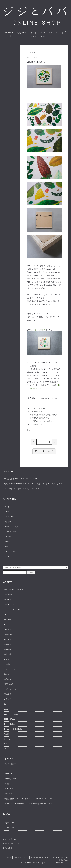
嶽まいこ (37, 57)
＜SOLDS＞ (9, 789)
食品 (6, 547)
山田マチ (8, 699)
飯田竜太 (8, 639)
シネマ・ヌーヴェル (12, 610)
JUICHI (7, 614)
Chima (7, 624)
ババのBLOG (9, 828)
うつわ (7, 512)
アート (36, 53)
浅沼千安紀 (9, 634)
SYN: (6, 744)
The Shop (8, 595)
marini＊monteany (12, 714)
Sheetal (7, 739)
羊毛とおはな (9, 600)
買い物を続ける (36, 424)
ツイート (30, 430)
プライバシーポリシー (61, 857)
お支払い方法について (10, 839)
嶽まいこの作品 (39, 330)
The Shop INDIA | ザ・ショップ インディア (22, 489)
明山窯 (7, 734)
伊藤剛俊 (8, 644)
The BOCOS (9, 604)
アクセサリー (9, 522)
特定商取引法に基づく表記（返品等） (45, 415)
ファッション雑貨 (11, 527)
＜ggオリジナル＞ (11, 779)
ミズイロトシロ (10, 689)
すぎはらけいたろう (12, 669)
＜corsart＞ (9, 774)
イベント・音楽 (10, 552)
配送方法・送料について (11, 844)
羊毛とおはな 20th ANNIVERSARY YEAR (21, 479)
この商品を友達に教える (39, 418)
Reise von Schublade (13, 729)
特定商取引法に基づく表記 (40, 857)
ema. (6, 709)
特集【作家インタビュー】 (15, 590)
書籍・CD (8, 542)
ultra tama (9, 749)
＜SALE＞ (8, 794)
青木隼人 (8, 629)
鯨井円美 (8, 654)
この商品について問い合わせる (42, 421)
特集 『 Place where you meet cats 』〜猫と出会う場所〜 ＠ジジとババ (33, 484)
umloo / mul (9, 754)
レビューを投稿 (36, 412)
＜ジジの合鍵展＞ (11, 764)
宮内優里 (8, 694)
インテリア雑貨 (10, 532)
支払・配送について (21, 857)
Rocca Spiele (10, 724)
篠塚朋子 (8, 619)
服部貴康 (8, 679)
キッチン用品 (9, 517)
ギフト (7, 557)
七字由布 (8, 664)
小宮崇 (7, 659)
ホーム (29, 53)
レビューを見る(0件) (38, 408)
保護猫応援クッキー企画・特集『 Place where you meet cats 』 (30, 799)
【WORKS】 (9, 759)
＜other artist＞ (11, 769)
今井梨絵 (8, 649)
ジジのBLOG (9, 823)
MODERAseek (10, 719)
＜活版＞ (8, 784)
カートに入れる (44, 451)
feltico (7, 704)
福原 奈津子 (9, 684)
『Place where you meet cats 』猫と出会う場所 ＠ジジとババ (29, 804)
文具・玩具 (9, 537)
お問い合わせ (8, 848)
